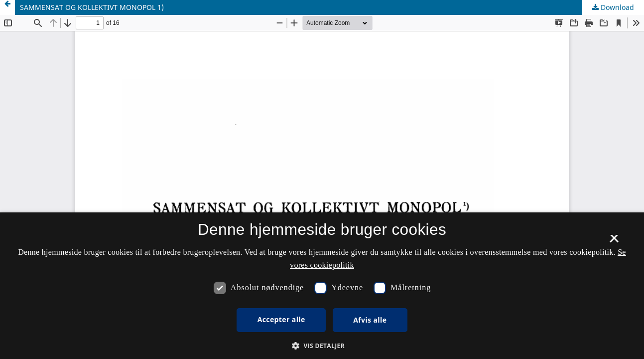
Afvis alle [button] (370, 320)
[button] (322, 346)
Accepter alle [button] (281, 319)
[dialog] (322, 286)
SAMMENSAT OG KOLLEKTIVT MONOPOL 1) (92, 7)
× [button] (614, 242)
